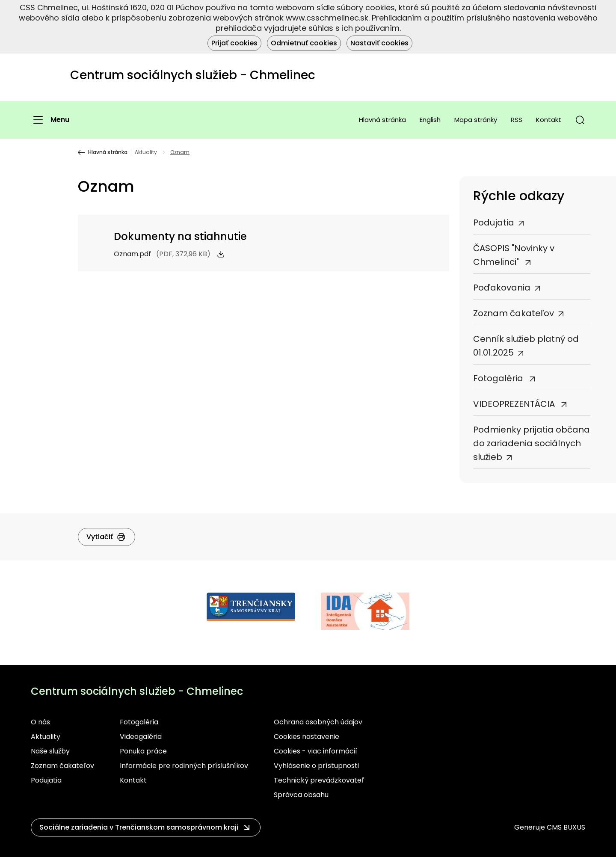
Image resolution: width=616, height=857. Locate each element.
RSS (517, 120)
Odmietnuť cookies (304, 43)
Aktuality (146, 152)
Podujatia (494, 222)
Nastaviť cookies (379, 43)
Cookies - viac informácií (315, 751)
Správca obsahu (301, 795)
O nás (40, 722)
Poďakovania (502, 288)
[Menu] (50, 120)
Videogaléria (141, 737)
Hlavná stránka (382, 120)
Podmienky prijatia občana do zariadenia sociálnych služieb (532, 443)
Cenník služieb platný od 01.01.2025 (526, 346)
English (430, 120)
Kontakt (549, 120)
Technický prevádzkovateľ (319, 780)
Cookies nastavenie (307, 737)
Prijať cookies (234, 43)
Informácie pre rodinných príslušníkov (184, 766)
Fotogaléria (499, 378)
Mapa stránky (476, 120)
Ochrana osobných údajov (318, 722)
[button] (580, 120)
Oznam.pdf (132, 254)
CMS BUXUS (566, 827)
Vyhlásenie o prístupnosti (316, 766)
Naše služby (50, 751)
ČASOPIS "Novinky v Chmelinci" (514, 255)
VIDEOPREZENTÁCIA (515, 404)
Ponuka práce (143, 751)
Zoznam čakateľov (514, 313)
